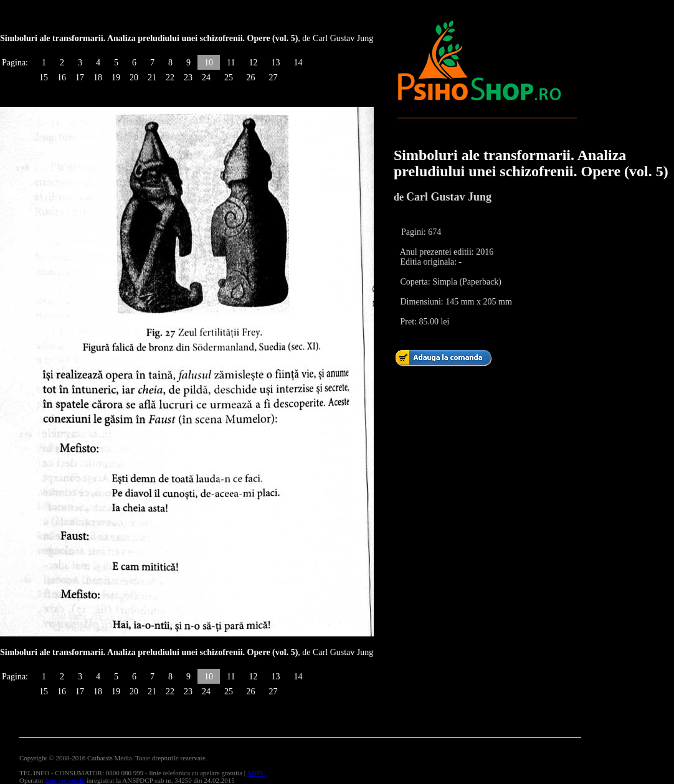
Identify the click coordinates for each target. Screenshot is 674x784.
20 (134, 78)
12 (253, 63)
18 (98, 78)
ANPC (256, 773)
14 (298, 63)
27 (273, 78)
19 (116, 78)
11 (231, 63)
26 (250, 78)
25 (229, 78)
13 (275, 63)
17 (80, 78)
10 (209, 63)
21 (152, 78)
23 (188, 78)
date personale (65, 780)
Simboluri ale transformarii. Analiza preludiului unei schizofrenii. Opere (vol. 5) (531, 163)
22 (170, 78)
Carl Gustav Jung (449, 197)
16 (62, 78)
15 (44, 78)
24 (206, 78)
